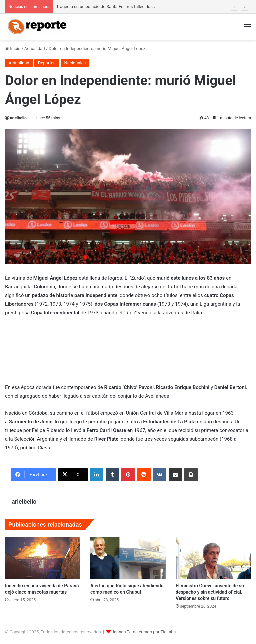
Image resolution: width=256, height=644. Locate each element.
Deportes (47, 63)
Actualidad (35, 48)
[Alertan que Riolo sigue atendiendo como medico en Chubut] (128, 558)
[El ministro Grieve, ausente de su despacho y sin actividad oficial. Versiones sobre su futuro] (213, 558)
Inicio (13, 48)
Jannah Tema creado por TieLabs (144, 632)
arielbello (18, 118)
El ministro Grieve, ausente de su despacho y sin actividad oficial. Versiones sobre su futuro (210, 592)
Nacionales (75, 63)
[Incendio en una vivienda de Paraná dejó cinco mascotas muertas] (43, 558)
